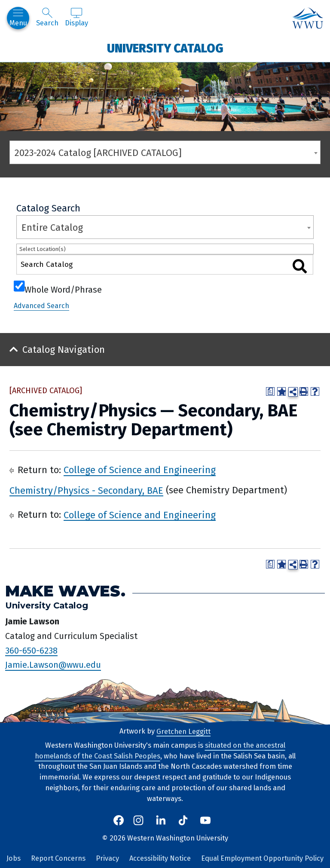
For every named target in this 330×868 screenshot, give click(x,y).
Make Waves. (65, 591)
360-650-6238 (31, 650)
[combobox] (165, 152)
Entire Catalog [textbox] (52, 228)
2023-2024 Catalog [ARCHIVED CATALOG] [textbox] (98, 153)
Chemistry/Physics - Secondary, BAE (86, 490)
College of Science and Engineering (140, 470)
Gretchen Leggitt (183, 731)
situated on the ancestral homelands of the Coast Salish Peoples (160, 751)
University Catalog (165, 48)
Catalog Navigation (64, 350)
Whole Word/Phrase (63, 289)
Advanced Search (41, 306)
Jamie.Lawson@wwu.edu (53, 665)
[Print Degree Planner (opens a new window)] (270, 391)
